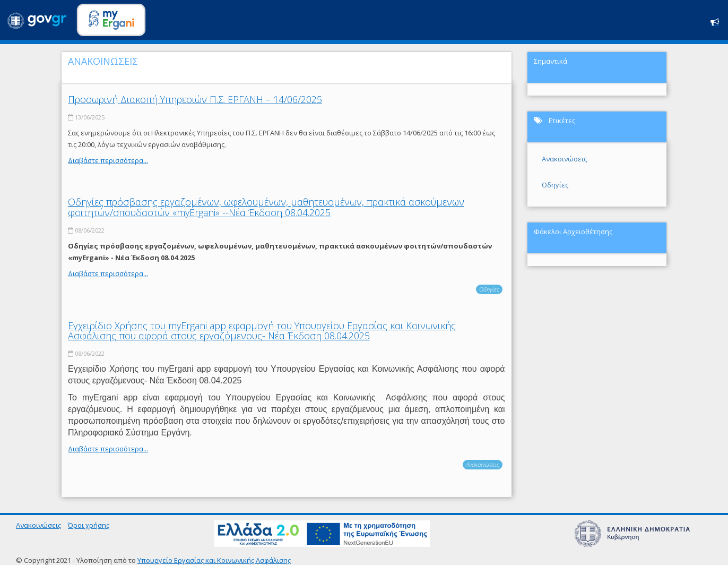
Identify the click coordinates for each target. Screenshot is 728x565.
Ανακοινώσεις (483, 464)
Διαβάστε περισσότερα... (108, 160)
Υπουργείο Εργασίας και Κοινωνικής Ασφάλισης (214, 560)
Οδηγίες (489, 289)
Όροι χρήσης (89, 525)
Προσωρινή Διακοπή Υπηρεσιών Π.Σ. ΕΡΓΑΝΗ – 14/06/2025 (195, 99)
